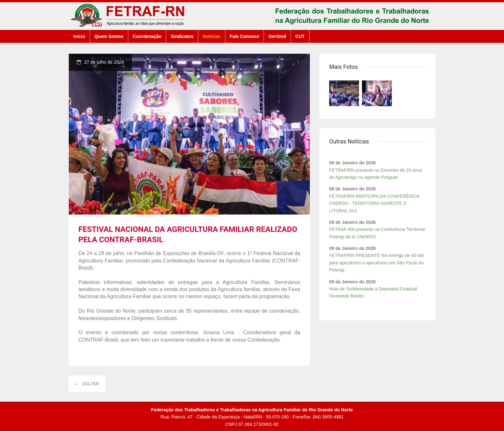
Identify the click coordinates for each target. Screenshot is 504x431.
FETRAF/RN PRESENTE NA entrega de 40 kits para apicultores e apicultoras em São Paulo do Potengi (377, 263)
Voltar (87, 384)
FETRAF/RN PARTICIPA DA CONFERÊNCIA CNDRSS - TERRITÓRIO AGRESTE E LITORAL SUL (374, 203)
